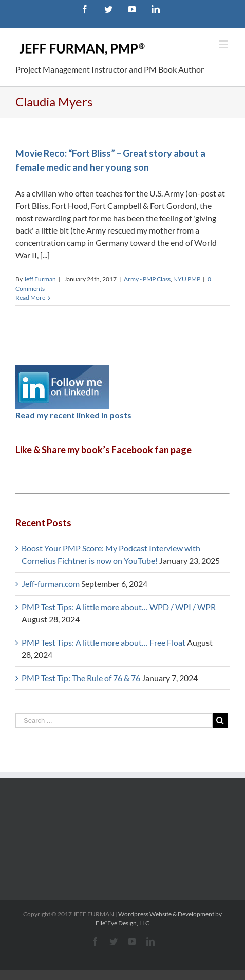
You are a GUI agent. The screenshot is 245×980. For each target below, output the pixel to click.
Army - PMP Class (147, 279)
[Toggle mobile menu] (224, 44)
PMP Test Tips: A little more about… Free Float (103, 642)
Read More (30, 298)
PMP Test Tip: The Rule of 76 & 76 (81, 678)
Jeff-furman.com (51, 584)
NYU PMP (187, 279)
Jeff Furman (40, 279)
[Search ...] (114, 720)
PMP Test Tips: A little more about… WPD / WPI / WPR (119, 607)
